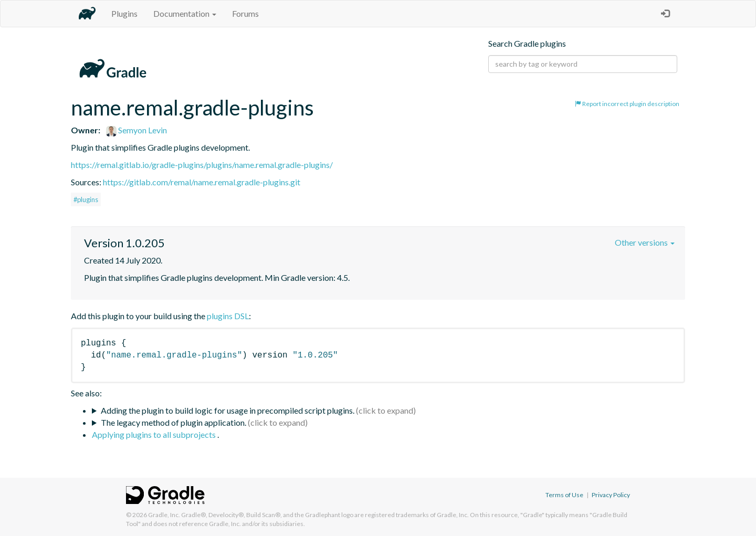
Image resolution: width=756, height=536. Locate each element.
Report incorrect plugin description (627, 104)
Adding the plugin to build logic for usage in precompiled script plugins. (228, 410)
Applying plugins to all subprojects (155, 434)
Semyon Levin (136, 130)
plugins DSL (228, 316)
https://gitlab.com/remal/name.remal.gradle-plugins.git (202, 182)
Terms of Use (564, 495)
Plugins (124, 13)
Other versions (645, 242)
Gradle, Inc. (164, 515)
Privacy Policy (611, 495)
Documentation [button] (185, 13)
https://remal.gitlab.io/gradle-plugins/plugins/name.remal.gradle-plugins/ (202, 165)
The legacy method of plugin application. (174, 422)
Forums (245, 13)
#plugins (86, 199)
